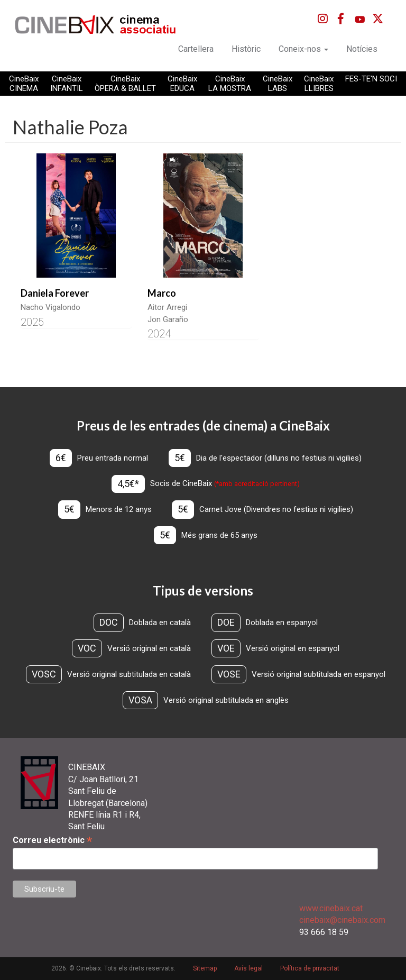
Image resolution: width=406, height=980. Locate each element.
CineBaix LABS (278, 84)
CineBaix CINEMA (24, 84)
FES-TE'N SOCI (371, 79)
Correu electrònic (52, 840)
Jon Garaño (168, 319)
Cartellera (196, 49)
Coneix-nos (303, 49)
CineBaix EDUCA (182, 84)
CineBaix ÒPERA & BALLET (125, 84)
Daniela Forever (55, 293)
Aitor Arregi (167, 307)
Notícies (362, 49)
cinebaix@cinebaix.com (342, 920)
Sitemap (205, 968)
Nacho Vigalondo (50, 307)
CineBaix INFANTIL (67, 84)
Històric (246, 49)
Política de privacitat (310, 968)
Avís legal (248, 968)
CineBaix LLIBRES (319, 84)
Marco (162, 293)
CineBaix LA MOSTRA (230, 84)
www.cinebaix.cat (331, 908)
